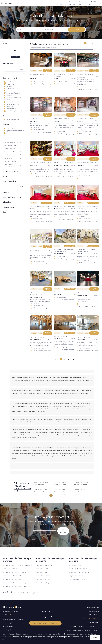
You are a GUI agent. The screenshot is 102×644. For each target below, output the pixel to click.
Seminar (8, 86)
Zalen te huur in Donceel (41, 496)
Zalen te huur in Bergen (43, 583)
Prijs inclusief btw (10, 181)
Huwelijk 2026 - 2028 (92, 3)
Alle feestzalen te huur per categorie (20, 592)
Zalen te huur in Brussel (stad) (45, 565)
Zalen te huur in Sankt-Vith (81, 482)
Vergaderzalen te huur (76, 576)
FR (4, 614)
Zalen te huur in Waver (43, 579)
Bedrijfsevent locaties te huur (78, 569)
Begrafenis (9, 102)
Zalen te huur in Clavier (41, 485)
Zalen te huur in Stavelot (80, 494)
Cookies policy (8, 630)
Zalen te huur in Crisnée (41, 489)
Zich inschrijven (63, 531)
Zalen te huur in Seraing (80, 485)
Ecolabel (7, 212)
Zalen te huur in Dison (40, 494)
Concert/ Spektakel (12, 104)
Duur (5, 192)
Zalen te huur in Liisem (60, 496)
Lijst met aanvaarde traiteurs (14, 131)
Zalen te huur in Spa (79, 489)
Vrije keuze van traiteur (13, 133)
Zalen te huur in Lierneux (61, 492)
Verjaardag (9, 89)
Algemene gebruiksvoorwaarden (13, 623)
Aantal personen (10, 138)
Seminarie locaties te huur (77, 579)
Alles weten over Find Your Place (13, 619)
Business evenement (60, 3)
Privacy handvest (9, 626)
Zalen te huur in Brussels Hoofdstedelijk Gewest (18, 565)
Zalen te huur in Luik (59, 489)
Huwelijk (8, 82)
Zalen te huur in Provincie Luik (12, 576)
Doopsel (8, 95)
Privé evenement (72, 3)
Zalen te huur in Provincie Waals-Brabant (16, 572)
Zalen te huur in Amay (21, 496)
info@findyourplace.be (92, 618)
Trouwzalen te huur (75, 565)
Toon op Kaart (15, 57)
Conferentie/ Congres (12, 93)
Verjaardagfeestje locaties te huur (80, 572)
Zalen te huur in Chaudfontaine (43, 482)
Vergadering (9, 84)
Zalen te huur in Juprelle (61, 485)
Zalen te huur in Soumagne (81, 487)
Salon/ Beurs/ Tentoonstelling (15, 111)
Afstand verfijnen (10, 64)
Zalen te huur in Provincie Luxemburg (14, 583)
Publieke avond (10, 109)
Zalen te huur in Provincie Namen (13, 579)
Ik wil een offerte (48, 71)
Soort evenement (10, 78)
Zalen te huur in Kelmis (60, 487)
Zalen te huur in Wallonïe (11, 569)
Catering (7, 116)
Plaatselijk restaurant (12, 120)
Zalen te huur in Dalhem (41, 492)
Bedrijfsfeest (9, 91)
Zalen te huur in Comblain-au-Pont (43, 487)
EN (10, 614)
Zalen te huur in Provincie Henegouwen (15, 586)
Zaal (5, 176)
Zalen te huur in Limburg (61, 494)
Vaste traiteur (10, 129)
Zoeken (77, 30)
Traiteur (6, 125)
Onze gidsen (81, 3)
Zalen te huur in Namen (43, 576)
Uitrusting (7, 202)
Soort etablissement (11, 197)
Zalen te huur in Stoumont (81, 496)
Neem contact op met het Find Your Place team (45, 623)
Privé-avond (9, 106)
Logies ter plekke (10, 171)
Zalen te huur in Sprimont (80, 492)
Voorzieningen (9, 207)
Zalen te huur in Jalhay (60, 482)
